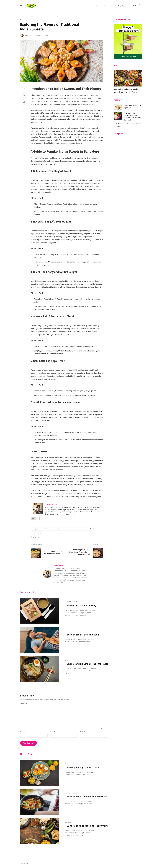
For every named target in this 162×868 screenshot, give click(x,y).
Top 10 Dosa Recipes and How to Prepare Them (53, 552)
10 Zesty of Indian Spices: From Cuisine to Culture (127, 125)
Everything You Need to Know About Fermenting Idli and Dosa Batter (80, 552)
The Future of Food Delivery (81, 606)
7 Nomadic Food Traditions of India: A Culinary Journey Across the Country (132, 117)
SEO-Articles (37, 533)
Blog (22, 20)
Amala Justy (29, 35)
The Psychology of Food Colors (83, 768)
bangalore (36, 529)
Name (23, 732)
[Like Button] (33, 519)
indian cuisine (73, 529)
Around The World (71, 602)
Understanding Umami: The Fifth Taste (87, 664)
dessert (60, 529)
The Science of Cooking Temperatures (87, 797)
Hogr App (122, 6)
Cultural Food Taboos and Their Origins (88, 826)
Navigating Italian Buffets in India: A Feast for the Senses (126, 91)
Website (83, 732)
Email (53, 732)
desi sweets (49, 529)
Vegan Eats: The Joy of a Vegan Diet (132, 106)
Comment (24, 704)
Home (98, 6)
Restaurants (108, 6)
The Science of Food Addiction (83, 635)
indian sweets (87, 529)
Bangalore (69, 822)
